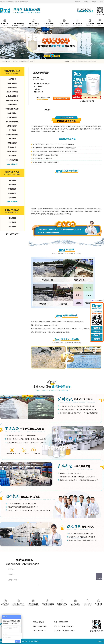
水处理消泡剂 (31, 61)
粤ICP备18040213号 (35, 641)
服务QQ (102, 2)
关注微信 (86, 2)
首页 (9, 61)
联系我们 (94, 2)
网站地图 (77, 2)
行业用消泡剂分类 (22, 61)
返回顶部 (99, 578)
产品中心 (14, 61)
